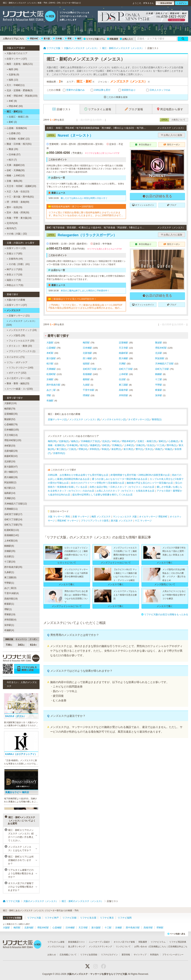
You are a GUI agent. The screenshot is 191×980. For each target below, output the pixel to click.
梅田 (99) (12, 69)
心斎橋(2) (173, 441)
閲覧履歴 (113, 39)
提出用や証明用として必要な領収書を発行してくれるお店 (102, 495)
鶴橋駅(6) (9, 546)
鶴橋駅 (159, 374)
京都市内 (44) (15, 259)
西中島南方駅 (53, 385)
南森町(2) (95, 445)
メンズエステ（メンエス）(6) (85, 419)
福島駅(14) (10, 493)
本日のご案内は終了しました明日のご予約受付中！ (85, 291)
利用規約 (154, 955)
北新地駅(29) (11, 451)
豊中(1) (139, 449)
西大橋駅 (123, 358)
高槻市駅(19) (11, 599)
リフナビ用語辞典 (178, 942)
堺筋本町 (33, 39)
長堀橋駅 (87, 374)
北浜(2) (106, 441)
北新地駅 (87, 353)
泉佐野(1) (116, 449)
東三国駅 (123, 385)
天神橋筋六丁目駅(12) (16, 504)
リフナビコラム (158, 942)
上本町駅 (123, 374)
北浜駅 (159, 353)
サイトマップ (140, 955)
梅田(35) (52, 441)
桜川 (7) (12, 160)
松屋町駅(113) (12, 530)
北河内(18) (11, 223)
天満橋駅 (51, 369)
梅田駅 (86, 343)
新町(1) (163, 441)
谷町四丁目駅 (90, 369)
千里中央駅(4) (11, 593)
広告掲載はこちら (158, 946)
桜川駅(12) (10, 488)
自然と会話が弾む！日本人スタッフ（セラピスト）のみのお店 (122, 487)
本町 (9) (12, 101)
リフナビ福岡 (125, 918)
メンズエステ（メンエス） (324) (21, 323)
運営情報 (126, 955)
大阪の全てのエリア (16, 53)
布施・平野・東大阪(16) (18, 218)
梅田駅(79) (10, 409)
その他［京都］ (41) (18, 264)
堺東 (68, 39)
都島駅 (86, 379)
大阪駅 (50, 343)
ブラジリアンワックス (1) (21, 351)
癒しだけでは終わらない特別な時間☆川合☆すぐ (84, 198)
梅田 (78, 39)
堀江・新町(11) (13, 112)
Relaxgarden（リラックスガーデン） (82, 235)
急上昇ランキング (77, 946)
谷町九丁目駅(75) (13, 525)
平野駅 (159, 385)
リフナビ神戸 (52, 918)
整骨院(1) (157, 419)
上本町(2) (129, 445)
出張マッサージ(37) (16, 59)
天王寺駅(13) (11, 435)
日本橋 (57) (14, 155)
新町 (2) (12, 122)
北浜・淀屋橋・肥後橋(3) (19, 90)
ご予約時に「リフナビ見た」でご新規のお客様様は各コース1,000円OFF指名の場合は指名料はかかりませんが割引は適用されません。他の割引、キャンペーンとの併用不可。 (86, 306)
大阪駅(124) (10, 403)
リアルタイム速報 (56, 942)
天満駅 (122, 364)
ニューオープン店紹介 (99, 942)
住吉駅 (122, 379)
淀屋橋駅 (123, 343)
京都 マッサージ (81, 517)
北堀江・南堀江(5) (147, 441)
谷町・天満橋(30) (15, 170)
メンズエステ (12, 310)
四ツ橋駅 (87, 358)
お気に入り (126, 39)
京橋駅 (50, 379)
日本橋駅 (87, 348)
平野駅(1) (9, 583)
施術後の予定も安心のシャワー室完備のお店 (150, 483)
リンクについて (123, 946)
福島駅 (86, 364)
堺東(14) (83, 449)
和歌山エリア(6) (14, 285)
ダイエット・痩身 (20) (19, 346)
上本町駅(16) (11, 541)
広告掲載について (68, 955)
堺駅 (49, 395)
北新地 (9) (13, 75)
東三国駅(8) (10, 577)
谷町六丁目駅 (126, 369)
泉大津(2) (128, 449)
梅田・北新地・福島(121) (19, 64)
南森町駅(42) (11, 456)
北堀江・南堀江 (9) (18, 117)
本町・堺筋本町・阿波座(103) (21, 96)
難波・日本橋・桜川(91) (18, 144)
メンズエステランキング (100, 946)
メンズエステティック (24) (22, 330)
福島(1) (75, 441)
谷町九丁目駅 (162, 369)
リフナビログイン (109, 955)
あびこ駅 (51, 390)
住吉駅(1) (9, 556)
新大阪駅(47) (11, 467)
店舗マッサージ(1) (57, 419)
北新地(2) (64, 441)
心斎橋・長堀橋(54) (16, 128)
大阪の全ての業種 (15, 300)
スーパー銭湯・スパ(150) (19, 389)
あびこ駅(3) (10, 588)
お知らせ (52, 955)
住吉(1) (151, 445)
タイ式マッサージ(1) (139, 419)
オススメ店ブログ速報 (124, 942)
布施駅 (50, 401)
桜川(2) (84, 445)
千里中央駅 (89, 390)
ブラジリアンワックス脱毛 (95, 521)
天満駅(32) (10, 498)
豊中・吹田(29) (14, 207)
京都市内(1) (59, 453)
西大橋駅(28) (11, 477)
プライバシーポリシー (173, 955)
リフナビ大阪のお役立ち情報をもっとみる (165, 614)
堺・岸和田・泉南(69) (17, 202)
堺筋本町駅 (161, 348)
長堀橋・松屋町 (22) (18, 139)
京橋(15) (140, 445)
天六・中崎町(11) (15, 85)
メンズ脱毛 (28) (16, 335)
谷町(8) (106, 445)
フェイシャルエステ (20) (21, 341)
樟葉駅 (159, 390)
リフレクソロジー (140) (20, 368)
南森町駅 (123, 353)
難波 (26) (12, 149)
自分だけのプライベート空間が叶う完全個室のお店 (98, 483)
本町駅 (50, 353)
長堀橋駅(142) (12, 535)
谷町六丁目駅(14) (13, 519)
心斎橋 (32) (14, 133)
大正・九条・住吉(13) (17, 192)
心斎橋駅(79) (11, 424)
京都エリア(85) (13, 254)
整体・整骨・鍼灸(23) (17, 383)
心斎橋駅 (51, 348)
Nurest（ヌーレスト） (70, 135)
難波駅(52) (10, 419)
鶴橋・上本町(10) (15, 176)
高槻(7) (159, 449)
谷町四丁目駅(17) (13, 514)
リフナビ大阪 (34, 918)
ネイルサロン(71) (15, 357)
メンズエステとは (56, 946)
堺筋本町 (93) (15, 106)
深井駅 (159, 395)
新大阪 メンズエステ (122, 521)
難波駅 (159, 343)
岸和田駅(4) (10, 620)
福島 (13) (12, 80)
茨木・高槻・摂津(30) (17, 213)
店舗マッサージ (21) (18, 316)
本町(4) (116, 441)
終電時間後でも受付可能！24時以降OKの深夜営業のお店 (140, 475)
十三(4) (161, 445)
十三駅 (159, 379)
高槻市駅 (123, 390)
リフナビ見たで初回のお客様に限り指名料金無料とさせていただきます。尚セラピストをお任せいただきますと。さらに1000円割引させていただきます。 (86, 214)
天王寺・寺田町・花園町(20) (20, 186)
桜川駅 (50, 364)
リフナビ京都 (69, 918)
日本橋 (57, 39)
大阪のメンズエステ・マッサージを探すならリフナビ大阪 (97, 974)
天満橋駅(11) (11, 509)
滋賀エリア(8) (13, 280)
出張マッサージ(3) (15, 248)
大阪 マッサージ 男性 (59, 517)
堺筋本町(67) (128, 441)
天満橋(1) (117, 445)
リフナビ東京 (107, 918)
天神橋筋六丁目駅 (164, 364)
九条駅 (86, 385)
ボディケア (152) (17, 373)
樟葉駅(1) (9, 604)
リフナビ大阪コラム (94, 39)
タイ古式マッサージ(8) (17, 378)
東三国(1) (61, 449)
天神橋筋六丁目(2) (90, 441)
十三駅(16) (10, 562)
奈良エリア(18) (14, 275)
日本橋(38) (72, 445)
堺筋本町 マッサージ (68, 521)
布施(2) (169, 449)
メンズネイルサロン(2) (114, 419)
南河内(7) (11, 228)
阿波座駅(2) (10, 482)
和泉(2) (105, 449)
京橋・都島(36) (14, 181)
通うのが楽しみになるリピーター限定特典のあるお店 (120, 479)
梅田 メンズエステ (101, 517)
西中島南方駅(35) (13, 567)
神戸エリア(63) (14, 269)
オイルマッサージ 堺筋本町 (153, 517)
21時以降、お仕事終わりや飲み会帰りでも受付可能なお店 (78, 475)
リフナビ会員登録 (89, 955)
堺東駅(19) (10, 614)
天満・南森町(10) (15, 165)
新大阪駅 (51, 358)
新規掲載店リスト (77, 942)
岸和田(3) (94, 449)
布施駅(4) (9, 630)
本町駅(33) (10, 446)
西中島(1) (172, 445)
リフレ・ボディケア (16, 362)
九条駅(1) (9, 572)
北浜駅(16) (10, 461)
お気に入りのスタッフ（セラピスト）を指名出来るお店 (125, 491)
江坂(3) (72, 449)
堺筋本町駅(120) (13, 440)
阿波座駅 (160, 358)
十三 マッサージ (143, 521)
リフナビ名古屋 (88, 918)
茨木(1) (149, 449)
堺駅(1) (8, 609)
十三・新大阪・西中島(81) (19, 197)
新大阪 (46, 39)
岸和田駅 (123, 395)
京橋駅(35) (10, 551)
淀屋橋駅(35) (11, 414)
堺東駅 (86, 395)
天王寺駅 (123, 348)
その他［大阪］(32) (16, 234)
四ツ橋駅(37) (11, 472)
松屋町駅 (51, 374)
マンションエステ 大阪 (125, 517)
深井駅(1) (9, 625)
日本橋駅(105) (12, 430)
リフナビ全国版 (12, 918)
